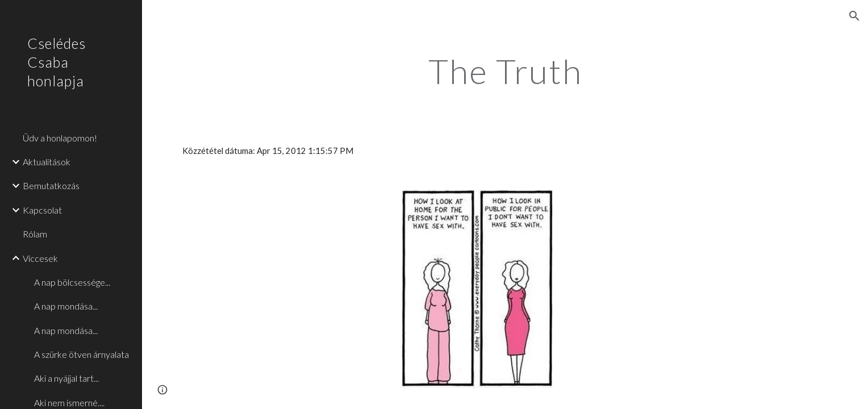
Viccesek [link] (40, 258)
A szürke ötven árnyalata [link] (82, 354)
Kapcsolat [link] (42, 210)
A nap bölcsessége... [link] (72, 282)
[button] (854, 16)
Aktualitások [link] (47, 162)
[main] (505, 71)
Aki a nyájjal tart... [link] (66, 378)
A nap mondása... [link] (66, 306)
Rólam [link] (35, 234)
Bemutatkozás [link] (51, 185)
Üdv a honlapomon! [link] (60, 138)
